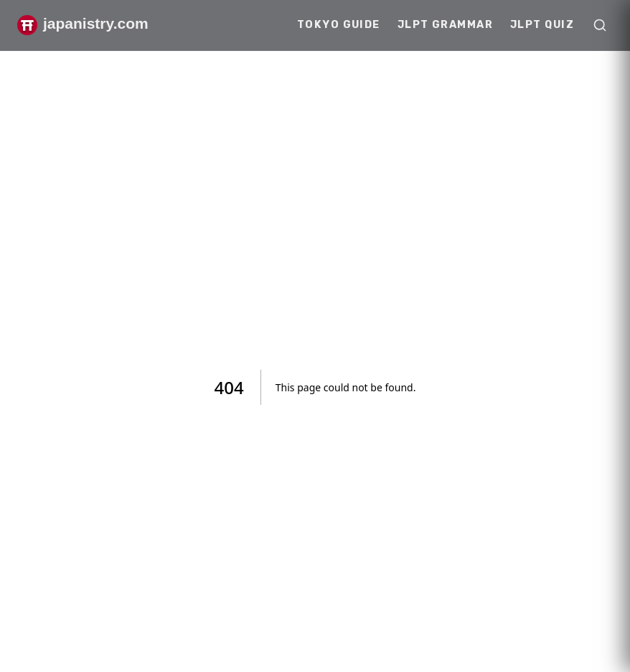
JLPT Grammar (445, 25)
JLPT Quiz (542, 25)
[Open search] (600, 25)
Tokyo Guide (339, 25)
